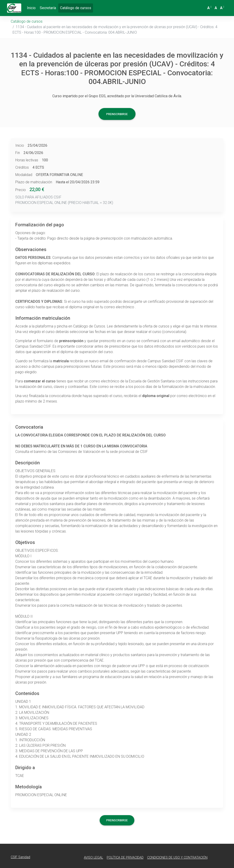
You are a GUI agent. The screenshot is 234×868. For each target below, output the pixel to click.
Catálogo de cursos (77, 8)
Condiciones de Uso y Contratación (177, 858)
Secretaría (48, 8)
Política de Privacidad (125, 858)
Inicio (31, 8)
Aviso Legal (93, 858)
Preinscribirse (117, 114)
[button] (210, 8)
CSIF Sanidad (20, 857)
